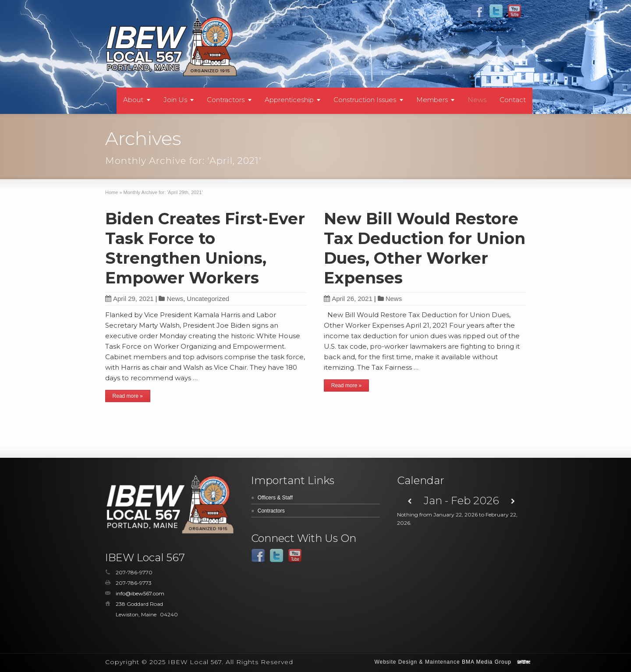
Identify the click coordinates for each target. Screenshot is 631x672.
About (133, 100)
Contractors (226, 100)
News (477, 100)
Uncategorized (208, 299)
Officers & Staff (275, 498)
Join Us (175, 100)
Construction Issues (365, 100)
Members (432, 100)
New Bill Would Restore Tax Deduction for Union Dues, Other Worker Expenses (425, 248)
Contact (513, 100)
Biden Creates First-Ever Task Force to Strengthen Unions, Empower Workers (205, 248)
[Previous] (410, 501)
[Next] (513, 501)
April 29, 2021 (129, 299)
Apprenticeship (289, 100)
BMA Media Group (487, 662)
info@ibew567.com (140, 593)
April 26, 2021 (348, 299)
